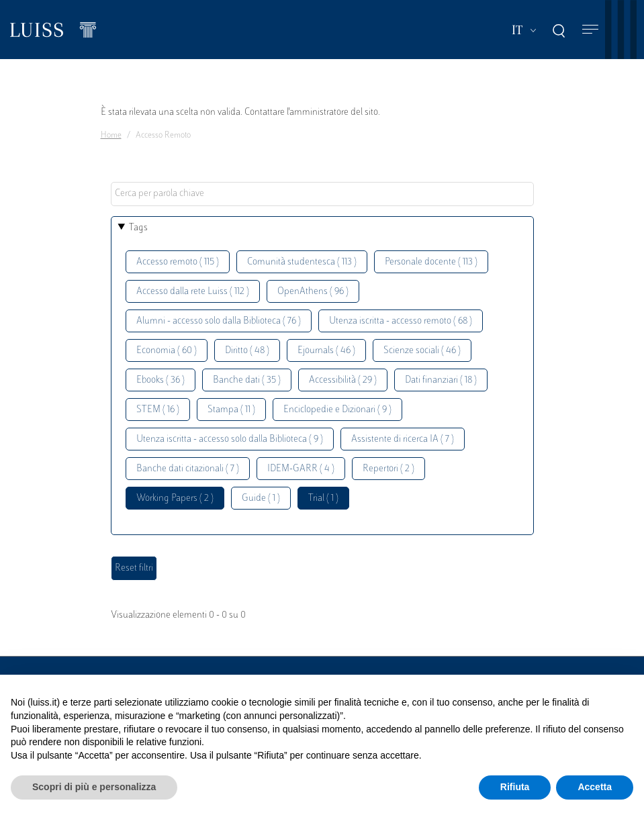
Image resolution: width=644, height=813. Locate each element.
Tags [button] (138, 228)
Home (111, 136)
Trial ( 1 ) (323, 498)
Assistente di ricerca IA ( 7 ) (403, 439)
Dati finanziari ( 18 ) (441, 380)
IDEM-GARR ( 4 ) (301, 469)
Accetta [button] (595, 787)
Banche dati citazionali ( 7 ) (188, 469)
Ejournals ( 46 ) (326, 351)
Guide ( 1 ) (261, 498)
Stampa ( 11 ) (231, 410)
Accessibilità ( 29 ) (343, 380)
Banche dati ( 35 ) (247, 380)
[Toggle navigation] (590, 30)
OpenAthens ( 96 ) (313, 292)
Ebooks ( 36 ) (160, 380)
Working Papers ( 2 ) (175, 498)
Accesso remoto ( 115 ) (178, 262)
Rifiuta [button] (515, 787)
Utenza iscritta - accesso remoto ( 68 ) (401, 321)
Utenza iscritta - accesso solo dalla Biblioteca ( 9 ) (230, 439)
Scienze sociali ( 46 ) (422, 351)
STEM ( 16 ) (158, 410)
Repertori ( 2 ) (388, 469)
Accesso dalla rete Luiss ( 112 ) (193, 292)
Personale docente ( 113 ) (431, 262)
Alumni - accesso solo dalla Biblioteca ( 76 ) (219, 321)
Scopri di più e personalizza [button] (94, 787)
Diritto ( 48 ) (247, 351)
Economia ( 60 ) (167, 351)
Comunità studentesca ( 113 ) (302, 262)
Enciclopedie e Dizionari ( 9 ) (337, 410)
